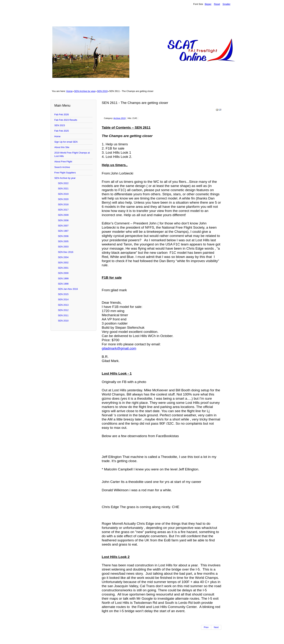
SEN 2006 (63, 236)
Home (69, 91)
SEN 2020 (63, 199)
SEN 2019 (102, 91)
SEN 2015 (63, 294)
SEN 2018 (63, 204)
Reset (217, 4)
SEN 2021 (63, 189)
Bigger (208, 4)
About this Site (62, 147)
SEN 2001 (63, 268)
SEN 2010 (63, 321)
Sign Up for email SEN (66, 142)
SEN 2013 (63, 305)
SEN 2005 (63, 241)
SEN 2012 (63, 310)
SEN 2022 (63, 183)
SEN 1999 (63, 278)
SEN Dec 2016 (66, 252)
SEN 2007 (63, 226)
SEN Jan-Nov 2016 (68, 289)
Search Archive (62, 167)
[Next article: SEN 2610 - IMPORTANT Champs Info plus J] (216, 627)
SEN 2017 (63, 210)
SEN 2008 (63, 220)
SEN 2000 (63, 273)
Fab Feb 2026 (62, 114)
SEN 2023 (60, 125)
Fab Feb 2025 (62, 131)
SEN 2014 (63, 299)
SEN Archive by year (85, 91)
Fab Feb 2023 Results (66, 120)
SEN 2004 (63, 257)
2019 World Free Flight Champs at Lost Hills (72, 154)
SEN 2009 (63, 215)
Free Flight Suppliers (65, 173)
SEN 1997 (63, 231)
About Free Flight (63, 162)
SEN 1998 (63, 284)
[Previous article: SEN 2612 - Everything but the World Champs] (206, 627)
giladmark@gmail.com (119, 348)
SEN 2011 (63, 315)
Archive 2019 (119, 118)
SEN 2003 (63, 247)
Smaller (226, 4)
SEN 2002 (63, 263)
